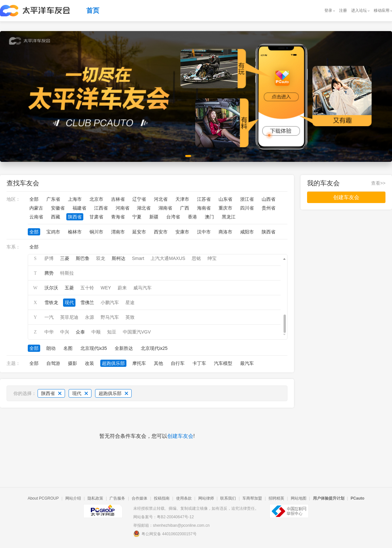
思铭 (196, 258)
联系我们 (228, 498)
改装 (90, 363)
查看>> (378, 183)
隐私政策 (95, 498)
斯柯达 (119, 258)
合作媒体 (139, 498)
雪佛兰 (87, 302)
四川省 (247, 208)
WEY (106, 288)
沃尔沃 (51, 288)
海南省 (204, 208)
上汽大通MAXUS (168, 258)
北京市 (96, 199)
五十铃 (87, 288)
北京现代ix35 (94, 348)
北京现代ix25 (154, 348)
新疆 (154, 217)
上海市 (75, 199)
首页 (93, 10)
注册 (343, 10)
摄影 (73, 363)
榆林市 (75, 232)
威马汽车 (142, 288)
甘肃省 (96, 217)
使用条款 (184, 498)
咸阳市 (247, 232)
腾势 (49, 273)
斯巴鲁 (83, 258)
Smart (138, 258)
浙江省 (247, 199)
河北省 (161, 199)
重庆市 (225, 208)
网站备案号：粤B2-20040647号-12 (163, 517)
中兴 (65, 332)
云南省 (36, 217)
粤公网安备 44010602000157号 (165, 534)
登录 (328, 10)
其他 (158, 363)
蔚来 (122, 288)
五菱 (69, 288)
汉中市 (204, 232)
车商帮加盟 (252, 498)
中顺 (96, 332)
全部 (34, 199)
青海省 (118, 217)
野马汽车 (110, 317)
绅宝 (212, 258)
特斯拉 (67, 273)
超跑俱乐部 (113, 363)
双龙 (101, 258)
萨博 (49, 258)
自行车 (178, 363)
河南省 (122, 208)
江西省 (101, 208)
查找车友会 (23, 183)
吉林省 (118, 199)
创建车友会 (180, 436)
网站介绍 (73, 498)
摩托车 (139, 363)
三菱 (65, 258)
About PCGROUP (43, 498)
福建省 (79, 208)
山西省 (269, 199)
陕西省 (75, 217)
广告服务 (117, 498)
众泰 (80, 332)
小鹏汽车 (110, 302)
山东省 (225, 199)
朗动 (51, 348)
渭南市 (118, 232)
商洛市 (225, 232)
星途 (130, 302)
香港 (192, 217)
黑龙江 (229, 217)
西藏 (56, 217)
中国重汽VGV (137, 332)
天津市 (182, 199)
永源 (90, 317)
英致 (130, 317)
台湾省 (173, 217)
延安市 (139, 232)
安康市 (182, 232)
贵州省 (269, 208)
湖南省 (165, 208)
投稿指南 (162, 498)
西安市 (161, 232)
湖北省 (144, 208)
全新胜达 (124, 348)
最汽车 (247, 363)
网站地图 (299, 498)
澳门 (209, 217)
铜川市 (96, 232)
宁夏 (137, 217)
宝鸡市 (53, 232)
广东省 (53, 199)
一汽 (49, 317)
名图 (68, 348)
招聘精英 (276, 498)
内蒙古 (36, 208)
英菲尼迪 (69, 317)
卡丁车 (199, 363)
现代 (69, 302)
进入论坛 (359, 10)
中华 (49, 332)
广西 (185, 208)
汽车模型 (223, 363)
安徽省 (58, 208)
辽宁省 (139, 199)
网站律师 (206, 498)
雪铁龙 (51, 302)
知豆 (112, 332)
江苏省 (204, 199)
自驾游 (53, 363)
